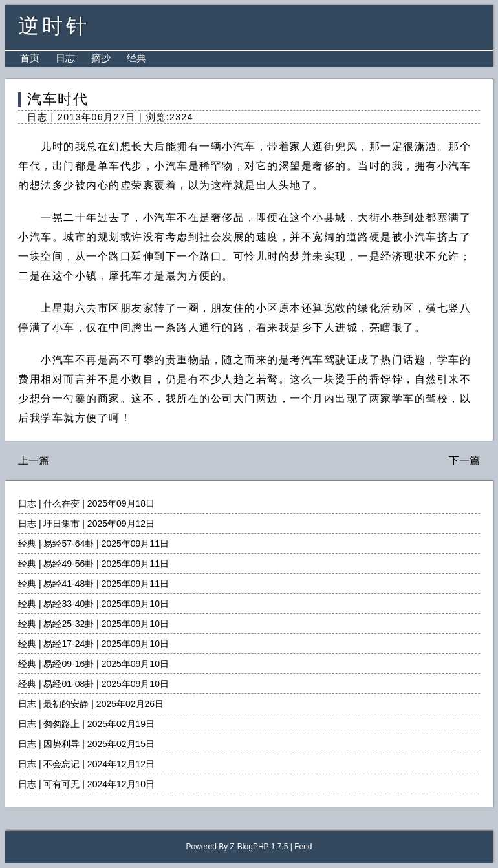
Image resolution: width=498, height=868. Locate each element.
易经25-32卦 (69, 624)
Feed (303, 847)
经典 (136, 58)
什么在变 (61, 503)
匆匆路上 (61, 724)
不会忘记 (61, 764)
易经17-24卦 (69, 644)
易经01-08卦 (69, 684)
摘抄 (101, 58)
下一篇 (464, 460)
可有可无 (61, 784)
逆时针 (54, 26)
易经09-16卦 (69, 664)
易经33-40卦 (69, 604)
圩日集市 (61, 524)
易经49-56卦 (69, 564)
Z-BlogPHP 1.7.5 (259, 847)
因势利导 (61, 744)
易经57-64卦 (69, 544)
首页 (30, 58)
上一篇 (34, 460)
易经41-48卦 (69, 584)
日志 (65, 58)
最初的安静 (66, 704)
